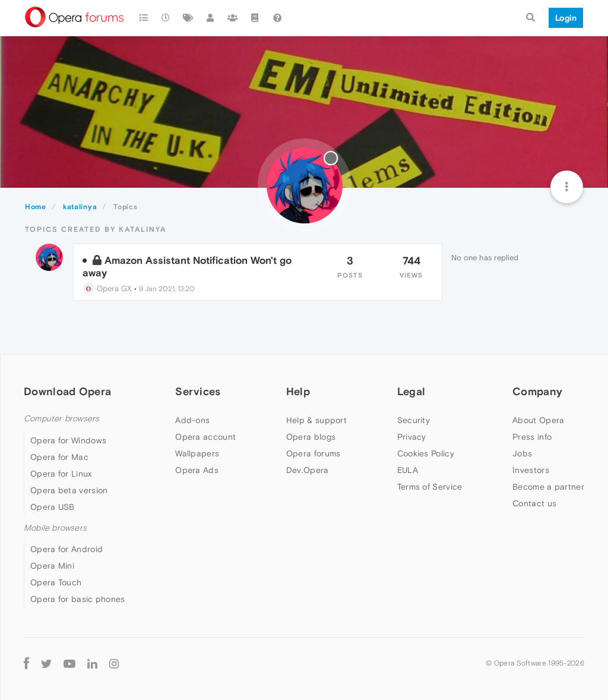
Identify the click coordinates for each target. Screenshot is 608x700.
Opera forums (313, 453)
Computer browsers (61, 419)
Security (414, 420)
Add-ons (192, 420)
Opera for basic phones (78, 599)
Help (298, 391)
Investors (531, 470)
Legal (411, 391)
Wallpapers (197, 453)
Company (537, 391)
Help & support (316, 420)
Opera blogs (311, 437)
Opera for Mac (59, 457)
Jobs (522, 453)
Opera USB (53, 507)
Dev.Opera (308, 470)
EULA (408, 470)
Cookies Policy (426, 453)
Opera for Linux (61, 474)
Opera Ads (197, 470)
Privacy (412, 437)
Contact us (534, 503)
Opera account (205, 437)
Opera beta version (69, 490)
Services (198, 391)
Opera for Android (66, 549)
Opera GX (107, 288)
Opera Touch (56, 582)
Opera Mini (52, 566)
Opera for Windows (68, 440)
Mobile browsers (55, 528)
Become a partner (548, 487)
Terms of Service (430, 487)
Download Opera (67, 391)
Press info (532, 437)
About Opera (538, 420)
